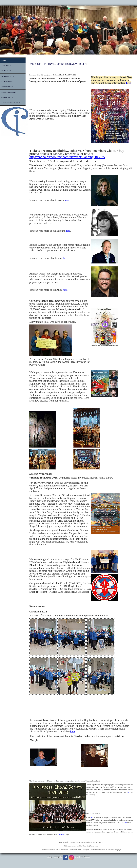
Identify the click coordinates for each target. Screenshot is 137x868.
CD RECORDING (8, 87)
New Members (7, 81)
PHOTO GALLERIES (9, 92)
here (129, 83)
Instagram (71, 858)
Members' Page (8, 76)
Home (4, 60)
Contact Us (7, 97)
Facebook (66, 858)
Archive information (11, 103)
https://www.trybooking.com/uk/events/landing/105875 (67, 157)
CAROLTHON (6, 71)
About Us (6, 66)
